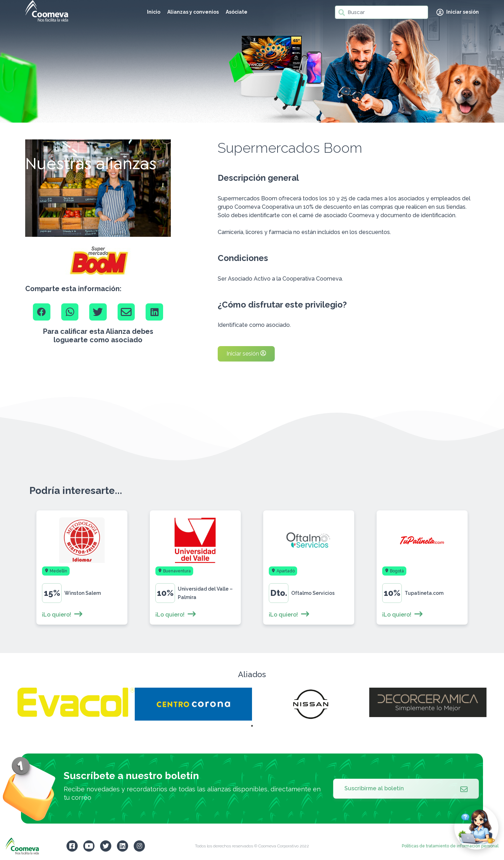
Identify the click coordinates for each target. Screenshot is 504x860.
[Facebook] (42, 312)
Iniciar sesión (246, 354)
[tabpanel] (76, 702)
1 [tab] (252, 726)
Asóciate (237, 12)
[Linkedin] (154, 312)
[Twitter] (98, 312)
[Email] (126, 312)
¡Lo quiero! (62, 615)
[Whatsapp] (70, 312)
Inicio (154, 12)
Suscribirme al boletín (406, 789)
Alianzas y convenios (193, 12)
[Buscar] (381, 12)
